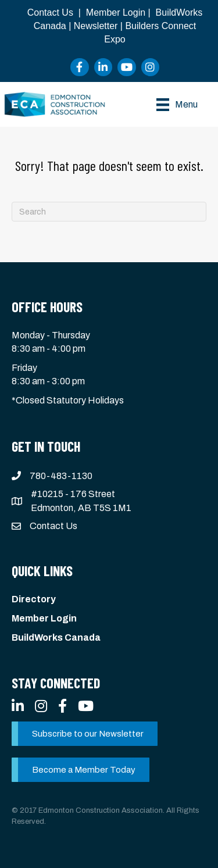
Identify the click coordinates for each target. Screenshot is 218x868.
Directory (34, 599)
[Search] (109, 212)
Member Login (116, 12)
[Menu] (177, 105)
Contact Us (50, 12)
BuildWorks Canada (56, 637)
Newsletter (96, 26)
